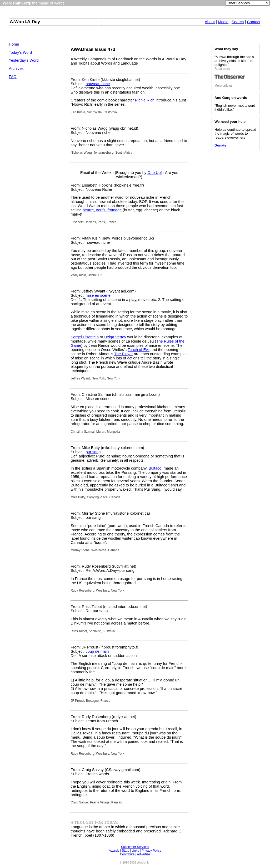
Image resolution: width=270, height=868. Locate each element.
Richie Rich (145, 100)
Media (223, 22)
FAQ (12, 77)
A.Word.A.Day (25, 22)
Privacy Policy (151, 851)
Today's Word (20, 52)
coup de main (97, 651)
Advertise (143, 854)
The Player (124, 354)
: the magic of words (34, 3)
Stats (125, 851)
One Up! (155, 173)
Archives (16, 69)
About (210, 22)
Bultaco (155, 468)
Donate (220, 145)
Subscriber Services (135, 847)
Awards (114, 851)
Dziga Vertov (115, 337)
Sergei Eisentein (85, 337)
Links (135, 851)
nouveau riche (98, 84)
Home (14, 44)
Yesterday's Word (24, 60)
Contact (254, 22)
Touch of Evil (139, 350)
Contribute (127, 854)
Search (238, 22)
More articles (224, 86)
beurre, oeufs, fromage (102, 210)
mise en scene (98, 295)
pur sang (93, 452)
